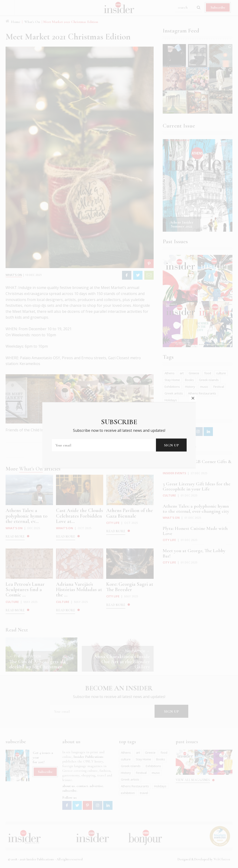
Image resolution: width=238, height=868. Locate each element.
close (193, 384)
